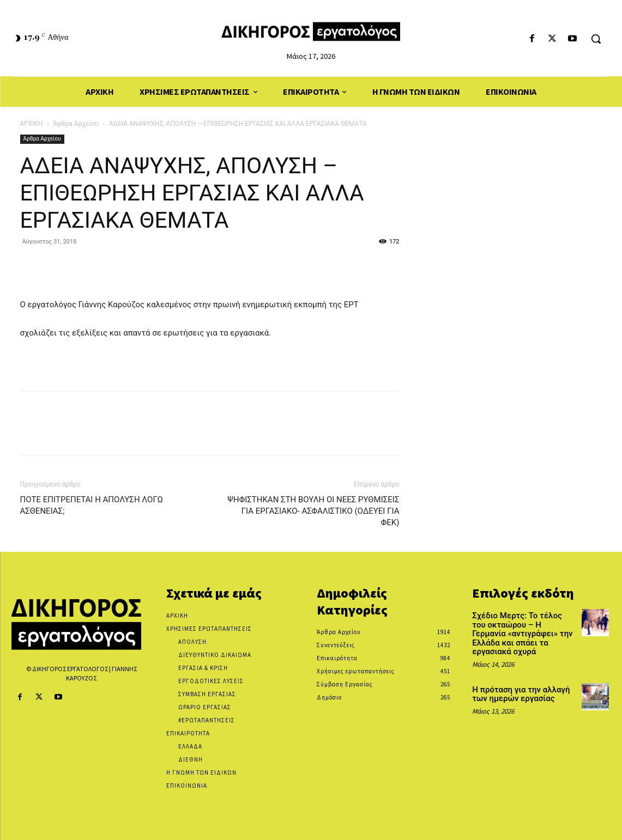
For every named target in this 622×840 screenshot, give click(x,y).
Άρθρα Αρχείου (76, 124)
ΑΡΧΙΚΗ (32, 124)
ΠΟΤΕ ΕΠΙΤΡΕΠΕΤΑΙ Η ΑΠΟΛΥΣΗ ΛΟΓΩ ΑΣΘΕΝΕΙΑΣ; (92, 505)
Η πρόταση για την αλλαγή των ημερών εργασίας (521, 694)
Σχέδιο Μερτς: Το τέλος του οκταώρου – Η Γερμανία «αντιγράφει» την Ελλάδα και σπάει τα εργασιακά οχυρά (522, 634)
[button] (596, 39)
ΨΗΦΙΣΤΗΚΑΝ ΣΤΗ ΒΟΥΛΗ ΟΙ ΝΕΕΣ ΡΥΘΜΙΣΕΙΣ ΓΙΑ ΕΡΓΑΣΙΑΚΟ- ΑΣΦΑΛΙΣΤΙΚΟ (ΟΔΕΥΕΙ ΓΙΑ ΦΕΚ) (313, 511)
